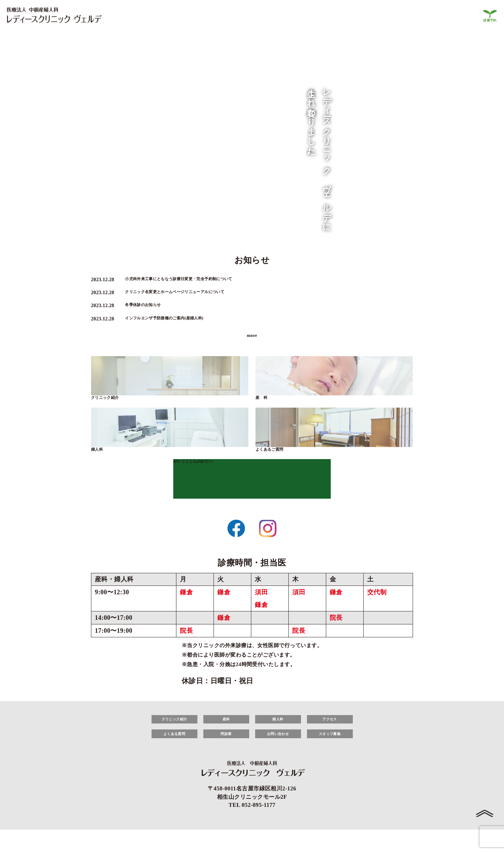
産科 (226, 733)
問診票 (226, 751)
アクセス (330, 733)
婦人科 (100, 461)
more (252, 343)
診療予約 (488, 20)
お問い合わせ (278, 751)
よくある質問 (174, 751)
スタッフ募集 (330, 751)
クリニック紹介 (111, 407)
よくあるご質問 (276, 461)
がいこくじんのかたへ (202, 475)
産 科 (264, 407)
